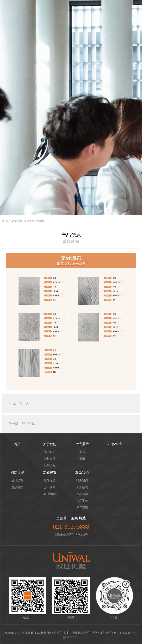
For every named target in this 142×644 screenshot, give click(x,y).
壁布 (82, 452)
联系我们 (82, 473)
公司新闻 (50, 487)
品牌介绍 (50, 452)
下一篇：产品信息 (22, 424)
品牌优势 (17, 481)
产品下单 (82, 501)
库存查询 (82, 508)
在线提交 (17, 487)
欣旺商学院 (37, 221)
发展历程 (50, 465)
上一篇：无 (21, 403)
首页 (7, 221)
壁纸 (82, 459)
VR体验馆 (114, 444)
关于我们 (50, 444)
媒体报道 (50, 481)
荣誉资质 (50, 459)
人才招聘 (82, 487)
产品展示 (82, 444)
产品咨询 (82, 494)
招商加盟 (17, 473)
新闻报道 (21, 221)
